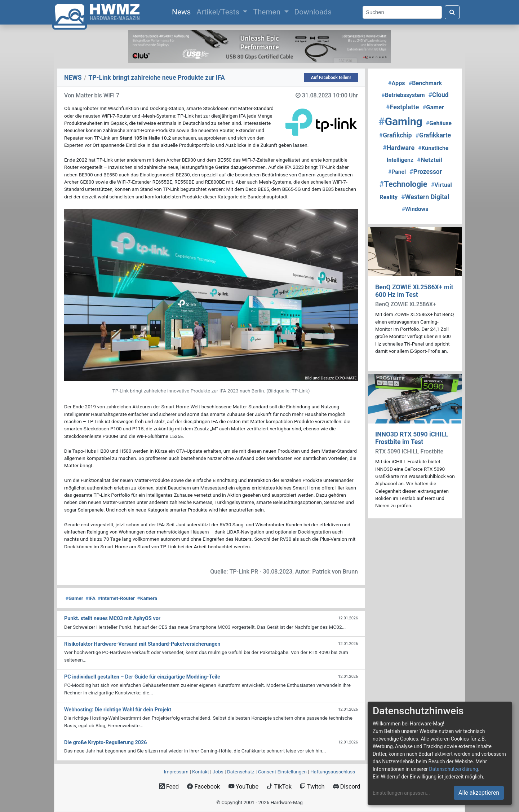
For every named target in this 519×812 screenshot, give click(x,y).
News (183, 11)
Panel (397, 172)
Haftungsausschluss (333, 772)
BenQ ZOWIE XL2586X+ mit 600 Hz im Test (414, 291)
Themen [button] (268, 12)
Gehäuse (439, 123)
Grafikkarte (433, 135)
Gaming (400, 121)
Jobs (218, 772)
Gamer (74, 598)
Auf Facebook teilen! (331, 78)
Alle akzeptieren (479, 793)
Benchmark (425, 83)
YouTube (243, 787)
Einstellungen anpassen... (401, 793)
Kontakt (201, 772)
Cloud (439, 95)
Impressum (176, 772)
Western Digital (425, 197)
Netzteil (430, 160)
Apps (397, 83)
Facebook (203, 787)
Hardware (399, 148)
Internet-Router (116, 598)
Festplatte (402, 107)
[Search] (402, 12)
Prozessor (426, 172)
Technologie (403, 184)
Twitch (312, 787)
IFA (90, 598)
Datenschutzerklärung (453, 769)
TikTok (279, 787)
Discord (347, 787)
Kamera (147, 598)
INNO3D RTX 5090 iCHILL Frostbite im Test (412, 438)
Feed (169, 787)
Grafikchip (396, 135)
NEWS (73, 78)
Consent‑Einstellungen (282, 772)
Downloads (313, 12)
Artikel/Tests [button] (219, 12)
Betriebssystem (403, 95)
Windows (415, 209)
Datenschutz (241, 772)
